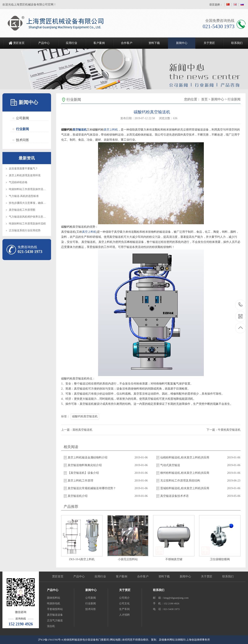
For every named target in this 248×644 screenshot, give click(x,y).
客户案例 (99, 43)
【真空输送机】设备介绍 (83, 473)
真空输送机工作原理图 (22, 210)
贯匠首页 (19, 43)
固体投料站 (54, 598)
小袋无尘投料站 (128, 559)
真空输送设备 (55, 615)
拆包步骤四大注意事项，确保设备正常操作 (34, 203)
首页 (204, 99)
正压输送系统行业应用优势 (25, 230)
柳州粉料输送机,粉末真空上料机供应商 (185, 473)
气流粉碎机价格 (18, 182)
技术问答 (22, 140)
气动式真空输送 (170, 465)
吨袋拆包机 (54, 603)
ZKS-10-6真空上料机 (82, 559)
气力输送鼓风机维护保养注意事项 (29, 217)
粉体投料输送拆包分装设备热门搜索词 (86, 640)
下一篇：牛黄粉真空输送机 (223, 430)
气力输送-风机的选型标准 (24, 196)
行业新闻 (22, 129)
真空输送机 (80, 130)
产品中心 (44, 43)
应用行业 (72, 43)
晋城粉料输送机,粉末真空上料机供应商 (185, 488)
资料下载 (154, 43)
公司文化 (124, 603)
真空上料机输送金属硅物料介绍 (88, 457)
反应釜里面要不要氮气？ (23, 168)
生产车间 (124, 609)
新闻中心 (182, 43)
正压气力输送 (55, 620)
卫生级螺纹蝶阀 (220, 559)
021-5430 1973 (241, 305)
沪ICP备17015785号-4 (50, 640)
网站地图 (115, 640)
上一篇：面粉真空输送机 (77, 430)
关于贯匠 (209, 43)
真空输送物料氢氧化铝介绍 (85, 465)
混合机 (51, 626)
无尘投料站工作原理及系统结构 (180, 481)
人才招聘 (124, 615)
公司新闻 (22, 118)
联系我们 (228, 577)
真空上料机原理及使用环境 (25, 175)
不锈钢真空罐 (174, 559)
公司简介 (124, 598)
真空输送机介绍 (78, 496)
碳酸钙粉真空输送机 (85, 416)
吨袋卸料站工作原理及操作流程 (27, 224)
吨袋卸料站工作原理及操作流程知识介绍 (33, 189)
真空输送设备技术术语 (174, 496)
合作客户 (127, 43)
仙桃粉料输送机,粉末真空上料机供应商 (185, 457)
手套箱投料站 (55, 609)
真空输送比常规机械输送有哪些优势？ (92, 488)
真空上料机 (111, 130)
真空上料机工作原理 (80, 481)
